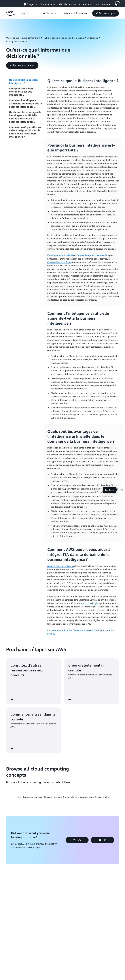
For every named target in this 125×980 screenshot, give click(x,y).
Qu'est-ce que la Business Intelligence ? (24, 81)
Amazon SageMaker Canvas (61, 566)
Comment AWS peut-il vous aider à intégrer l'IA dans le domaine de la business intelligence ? (25, 132)
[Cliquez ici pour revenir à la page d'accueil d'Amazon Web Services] (10, 15)
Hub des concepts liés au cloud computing (64, 38)
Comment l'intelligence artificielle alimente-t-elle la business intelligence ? (26, 104)
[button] (106, 13)
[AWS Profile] (118, 4)
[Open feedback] (122, 490)
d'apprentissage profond (59, 262)
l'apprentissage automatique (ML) (93, 255)
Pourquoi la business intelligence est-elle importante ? (21, 92)
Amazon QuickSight (89, 603)
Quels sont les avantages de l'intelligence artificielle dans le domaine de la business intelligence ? (25, 117)
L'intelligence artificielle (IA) (61, 255)
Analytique (93, 38)
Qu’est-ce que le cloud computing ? (23, 38)
